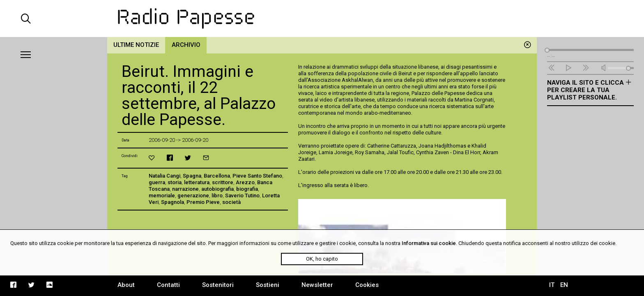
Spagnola (172, 202)
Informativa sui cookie (429, 243)
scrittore (223, 182)
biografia (247, 189)
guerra (157, 182)
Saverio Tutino (242, 195)
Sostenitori (218, 285)
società (231, 202)
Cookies (367, 285)
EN (564, 285)
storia (175, 182)
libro (217, 195)
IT (552, 285)
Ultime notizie (136, 45)
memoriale (162, 195)
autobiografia (217, 189)
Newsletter (317, 285)
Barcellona (217, 176)
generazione (193, 195)
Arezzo (245, 182)
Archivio (186, 45)
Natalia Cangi (164, 176)
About (126, 285)
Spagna (192, 176)
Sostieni (268, 285)
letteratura (197, 182)
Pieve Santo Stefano (257, 176)
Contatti (168, 285)
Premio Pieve (203, 202)
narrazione (185, 189)
